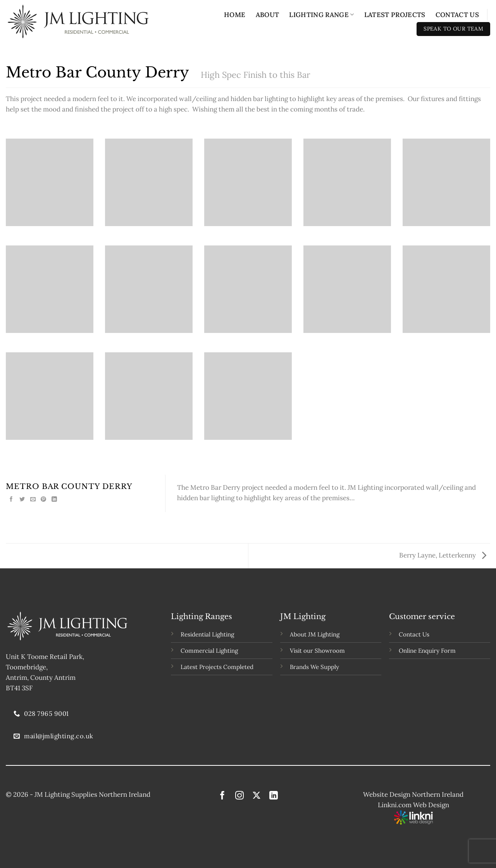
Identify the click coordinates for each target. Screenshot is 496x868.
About (268, 15)
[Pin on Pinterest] (43, 499)
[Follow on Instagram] (239, 796)
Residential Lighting (207, 634)
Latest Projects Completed (217, 667)
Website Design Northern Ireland (413, 794)
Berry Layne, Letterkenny (443, 555)
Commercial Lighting (209, 651)
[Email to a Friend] (33, 499)
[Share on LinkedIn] (54, 499)
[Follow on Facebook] (222, 796)
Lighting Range (321, 15)
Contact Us (457, 15)
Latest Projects (395, 15)
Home (235, 15)
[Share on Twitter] (22, 499)
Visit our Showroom (317, 651)
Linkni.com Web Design (413, 805)
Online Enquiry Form (427, 651)
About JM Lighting (315, 634)
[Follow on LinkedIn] (274, 796)
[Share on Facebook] (11, 499)
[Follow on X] (257, 796)
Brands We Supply (314, 667)
